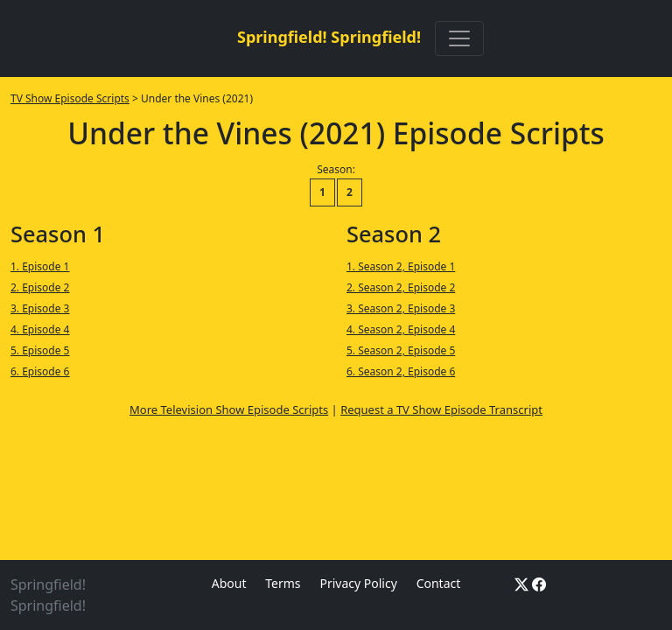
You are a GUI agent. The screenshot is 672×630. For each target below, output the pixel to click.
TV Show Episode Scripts (70, 98)
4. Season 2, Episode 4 (401, 329)
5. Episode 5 (40, 350)
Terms (283, 583)
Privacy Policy (358, 583)
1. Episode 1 (40, 266)
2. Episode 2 (40, 287)
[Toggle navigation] (459, 38)
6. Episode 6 (40, 371)
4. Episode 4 (40, 329)
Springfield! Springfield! (329, 37)
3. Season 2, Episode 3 (401, 308)
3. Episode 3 (40, 308)
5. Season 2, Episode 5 (401, 350)
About (229, 583)
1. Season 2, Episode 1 (401, 266)
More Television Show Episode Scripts (229, 409)
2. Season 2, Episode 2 (401, 287)
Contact (439, 583)
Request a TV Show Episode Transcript (441, 409)
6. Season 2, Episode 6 (401, 371)
